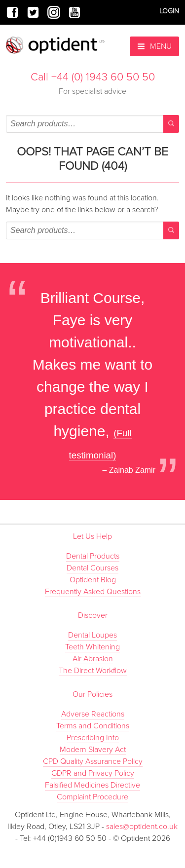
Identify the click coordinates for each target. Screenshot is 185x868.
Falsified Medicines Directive (92, 785)
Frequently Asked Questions (93, 592)
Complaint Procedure (92, 797)
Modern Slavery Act (93, 750)
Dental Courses (92, 568)
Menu (154, 46)
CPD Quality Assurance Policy (93, 761)
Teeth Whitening (92, 647)
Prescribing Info (93, 738)
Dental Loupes (92, 635)
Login (169, 11)
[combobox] (92, 124)
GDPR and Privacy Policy (93, 773)
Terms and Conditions (93, 726)
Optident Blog (93, 580)
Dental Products (93, 556)
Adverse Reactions (93, 714)
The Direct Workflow (93, 671)
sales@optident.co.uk (142, 827)
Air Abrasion (93, 659)
